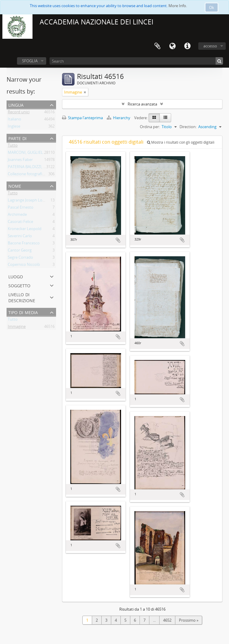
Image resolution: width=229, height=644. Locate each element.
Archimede (17, 215)
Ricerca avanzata (142, 104)
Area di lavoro (157, 46)
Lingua (172, 46)
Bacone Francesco (24, 244)
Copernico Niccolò (24, 266)
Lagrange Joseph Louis (28, 201)
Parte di (17, 138)
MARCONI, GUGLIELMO (29, 153)
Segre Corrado (20, 258)
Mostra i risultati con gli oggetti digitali (181, 142)
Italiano (14, 120)
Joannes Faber (20, 161)
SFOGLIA (30, 61)
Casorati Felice (20, 223)
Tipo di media (23, 312)
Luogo (16, 276)
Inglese (14, 127)
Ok (212, 7)
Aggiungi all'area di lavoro (118, 240)
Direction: (188, 127)
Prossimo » (189, 620)
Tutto (13, 146)
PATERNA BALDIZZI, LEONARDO (36, 168)
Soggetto (19, 285)
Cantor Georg (20, 251)
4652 (167, 620)
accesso (210, 46)
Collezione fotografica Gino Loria (37, 175)
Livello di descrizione (22, 297)
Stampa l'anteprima (82, 118)
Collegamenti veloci (187, 46)
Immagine (17, 328)
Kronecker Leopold (25, 230)
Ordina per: (150, 127)
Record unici (19, 113)
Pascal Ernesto (21, 208)
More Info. (178, 6)
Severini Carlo (20, 237)
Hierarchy (119, 118)
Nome (15, 186)
